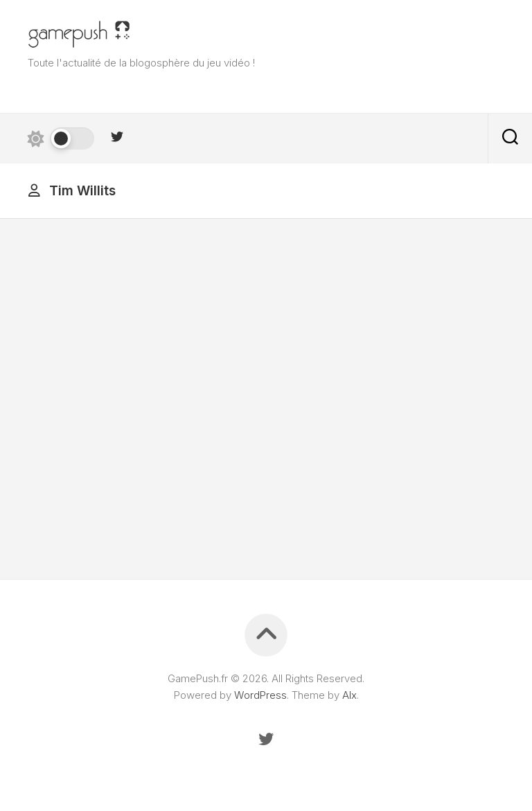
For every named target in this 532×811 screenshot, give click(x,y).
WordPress (260, 695)
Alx (349, 695)
